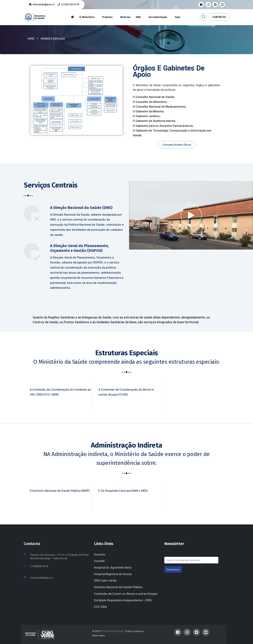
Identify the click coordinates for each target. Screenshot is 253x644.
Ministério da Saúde (112, 631)
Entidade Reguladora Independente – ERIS (123, 600)
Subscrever (173, 569)
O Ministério (87, 17)
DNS (138, 17)
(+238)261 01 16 (39, 566)
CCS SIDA (100, 607)
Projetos (107, 17)
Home (32, 39)
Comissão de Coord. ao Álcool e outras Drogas (126, 594)
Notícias (125, 17)
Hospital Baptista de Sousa (113, 574)
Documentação (158, 17)
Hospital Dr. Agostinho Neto (113, 567)
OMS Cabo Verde (105, 580)
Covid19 (99, 561)
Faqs (178, 17)
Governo (100, 554)
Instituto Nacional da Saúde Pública (118, 587)
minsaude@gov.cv (42, 577)
